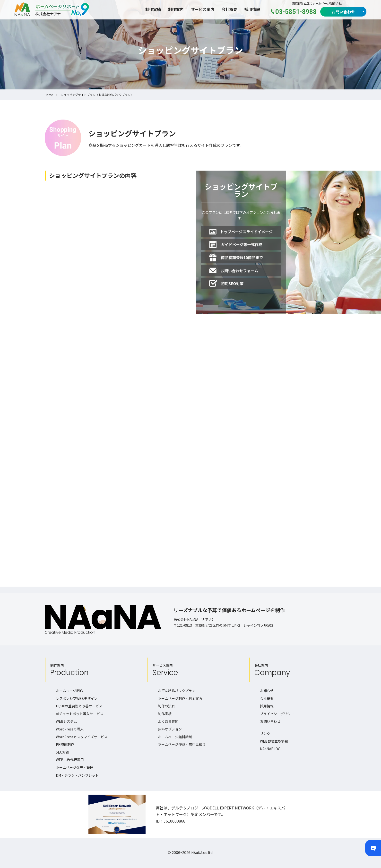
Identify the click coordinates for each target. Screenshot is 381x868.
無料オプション (170, 729)
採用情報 (252, 9)
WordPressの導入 (70, 729)
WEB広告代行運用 (70, 760)
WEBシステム (66, 721)
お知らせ (267, 691)
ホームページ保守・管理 (75, 767)
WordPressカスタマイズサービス (82, 737)
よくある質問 (168, 721)
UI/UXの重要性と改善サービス (79, 706)
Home (49, 95)
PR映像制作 (65, 744)
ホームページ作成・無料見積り (182, 744)
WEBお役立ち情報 (274, 741)
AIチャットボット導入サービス (80, 714)
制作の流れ (166, 706)
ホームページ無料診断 (175, 737)
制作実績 (153, 9)
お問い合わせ (343, 12)
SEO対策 (63, 752)
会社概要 (229, 9)
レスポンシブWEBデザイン (77, 698)
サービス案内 (203, 9)
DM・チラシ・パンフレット (77, 775)
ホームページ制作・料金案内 (180, 698)
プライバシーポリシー (277, 714)
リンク (265, 733)
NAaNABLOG (270, 749)
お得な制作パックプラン (177, 691)
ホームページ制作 (69, 691)
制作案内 (176, 9)
